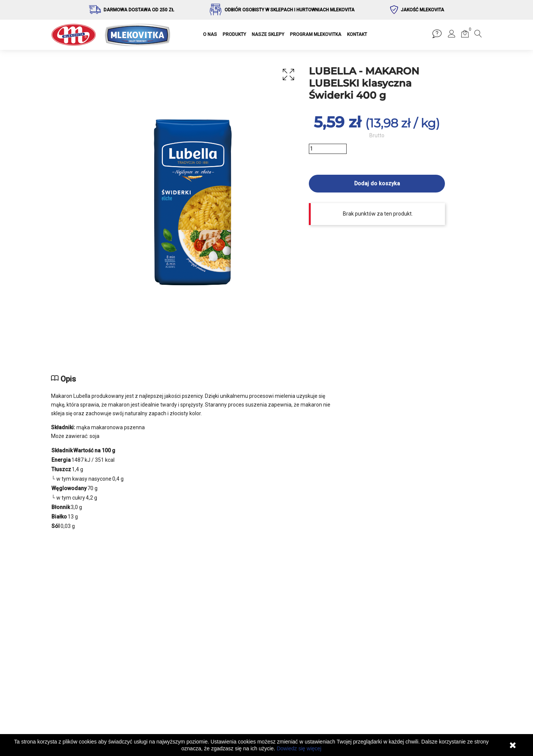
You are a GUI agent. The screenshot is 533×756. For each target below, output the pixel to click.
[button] (452, 35)
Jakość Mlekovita (422, 10)
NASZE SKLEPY (268, 34)
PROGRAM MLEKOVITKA (316, 34)
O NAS (210, 34)
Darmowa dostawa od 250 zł (139, 10)
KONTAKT (357, 34)
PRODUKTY (234, 34)
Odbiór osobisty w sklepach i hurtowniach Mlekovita (290, 10)
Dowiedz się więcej (299, 748)
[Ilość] (328, 149)
